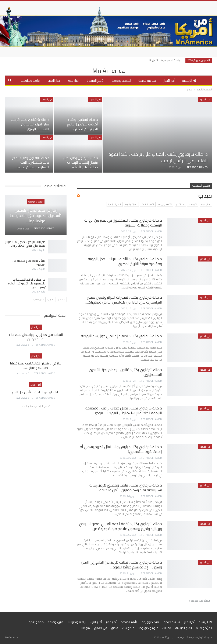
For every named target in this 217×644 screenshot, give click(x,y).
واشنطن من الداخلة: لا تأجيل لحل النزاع (36, 392)
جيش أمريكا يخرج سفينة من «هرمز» (29, 263)
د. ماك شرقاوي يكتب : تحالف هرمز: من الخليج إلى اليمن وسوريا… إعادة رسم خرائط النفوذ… (121, 565)
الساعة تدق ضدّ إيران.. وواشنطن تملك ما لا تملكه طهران (36, 337)
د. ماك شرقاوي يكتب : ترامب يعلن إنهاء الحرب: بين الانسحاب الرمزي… (30, 124)
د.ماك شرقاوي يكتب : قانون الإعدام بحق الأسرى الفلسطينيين (125, 372)
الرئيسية (189, 81)
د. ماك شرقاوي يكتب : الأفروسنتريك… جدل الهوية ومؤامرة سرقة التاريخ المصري (125, 261)
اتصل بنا (154, 60)
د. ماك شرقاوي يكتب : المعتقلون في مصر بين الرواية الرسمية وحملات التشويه (123, 223)
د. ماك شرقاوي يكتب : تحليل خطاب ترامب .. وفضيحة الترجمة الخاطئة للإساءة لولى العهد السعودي (124, 411)
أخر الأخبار (169, 81)
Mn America (108, 70)
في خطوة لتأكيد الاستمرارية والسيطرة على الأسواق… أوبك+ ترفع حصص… (27, 283)
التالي (50, 300)
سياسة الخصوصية (172, 60)
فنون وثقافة (56, 622)
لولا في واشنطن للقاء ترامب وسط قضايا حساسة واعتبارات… (36, 366)
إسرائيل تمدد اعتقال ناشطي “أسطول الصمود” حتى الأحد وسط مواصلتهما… (36, 216)
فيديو (115, 628)
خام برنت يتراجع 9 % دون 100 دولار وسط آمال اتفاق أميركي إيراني (25, 244)
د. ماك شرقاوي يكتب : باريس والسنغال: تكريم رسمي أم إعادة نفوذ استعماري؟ (121, 449)
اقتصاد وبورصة (121, 81)
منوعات (85, 628)
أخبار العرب (54, 81)
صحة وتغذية (36, 622)
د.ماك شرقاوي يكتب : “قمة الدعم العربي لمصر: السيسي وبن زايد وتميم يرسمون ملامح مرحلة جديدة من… (120, 526)
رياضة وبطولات (30, 81)
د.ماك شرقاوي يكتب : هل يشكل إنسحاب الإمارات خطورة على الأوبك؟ (81, 162)
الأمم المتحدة (95, 81)
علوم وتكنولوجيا (148, 628)
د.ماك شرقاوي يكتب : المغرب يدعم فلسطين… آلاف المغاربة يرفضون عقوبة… (29, 162)
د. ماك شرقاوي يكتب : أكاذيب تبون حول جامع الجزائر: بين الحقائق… (82, 124)
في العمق (205, 99)
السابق (61, 300)
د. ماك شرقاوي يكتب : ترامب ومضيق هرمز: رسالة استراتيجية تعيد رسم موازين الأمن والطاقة (126, 488)
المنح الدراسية (115, 204)
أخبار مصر (74, 81)
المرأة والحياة (131, 204)
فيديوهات (128, 628)
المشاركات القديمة (199, 601)
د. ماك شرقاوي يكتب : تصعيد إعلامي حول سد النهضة (121, 336)
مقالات (167, 628)
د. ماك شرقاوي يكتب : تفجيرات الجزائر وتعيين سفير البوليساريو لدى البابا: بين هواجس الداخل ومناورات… (123, 300)
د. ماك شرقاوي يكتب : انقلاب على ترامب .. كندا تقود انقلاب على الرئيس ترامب (158, 157)
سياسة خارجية (147, 81)
